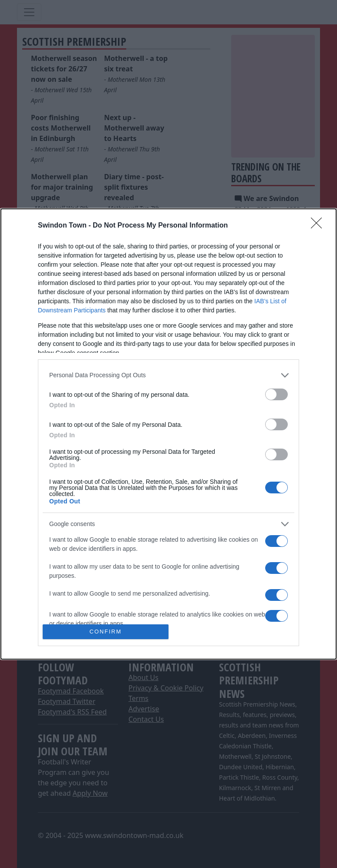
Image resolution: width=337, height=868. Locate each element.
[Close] (319, 226)
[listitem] (168, 375)
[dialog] (168, 434)
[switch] (276, 394)
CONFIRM (106, 632)
